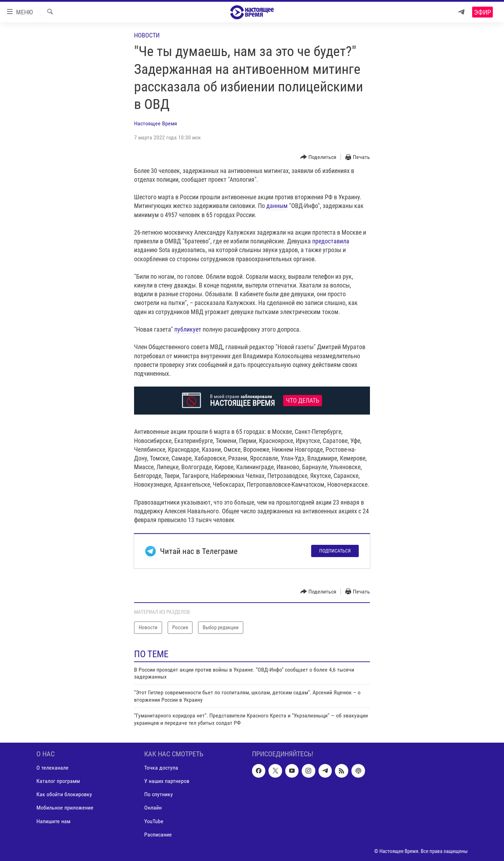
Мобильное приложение (65, 808)
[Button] (318, 157)
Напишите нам (53, 821)
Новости (147, 35)
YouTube (154, 821)
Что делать (303, 401)
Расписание (158, 835)
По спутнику (159, 794)
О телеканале (52, 768)
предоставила (331, 241)
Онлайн (153, 808)
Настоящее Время (156, 123)
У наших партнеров (167, 781)
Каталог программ (58, 781)
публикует (188, 329)
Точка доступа (161, 768)
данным (277, 206)
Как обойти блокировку (64, 794)
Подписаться (335, 551)
